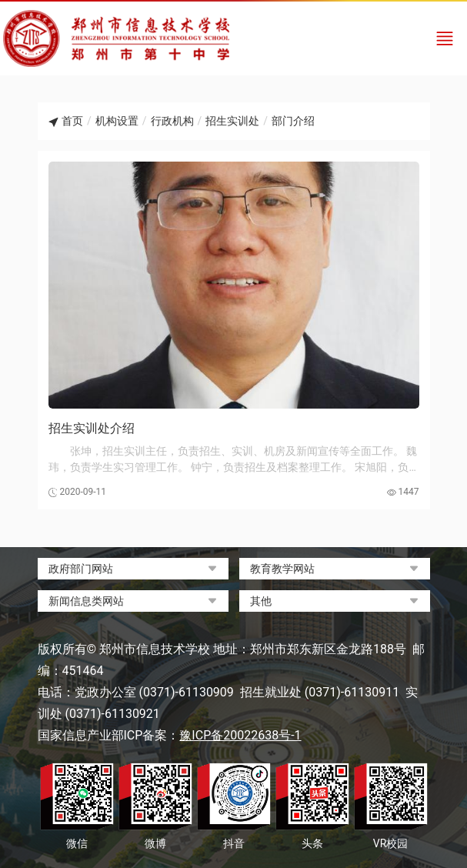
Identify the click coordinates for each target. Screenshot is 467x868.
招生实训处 (232, 121)
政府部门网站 (81, 569)
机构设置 (117, 121)
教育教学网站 (282, 569)
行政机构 (172, 121)
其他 (261, 601)
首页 (72, 121)
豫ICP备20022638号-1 (240, 735)
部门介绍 (293, 121)
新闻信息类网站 (86, 601)
